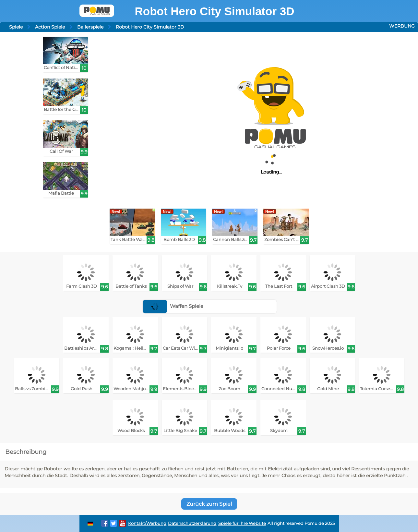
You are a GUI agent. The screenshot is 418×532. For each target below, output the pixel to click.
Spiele (16, 27)
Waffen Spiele (173, 306)
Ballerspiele (90, 27)
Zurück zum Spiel (209, 504)
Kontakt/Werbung (147, 523)
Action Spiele (50, 27)
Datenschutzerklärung (192, 523)
